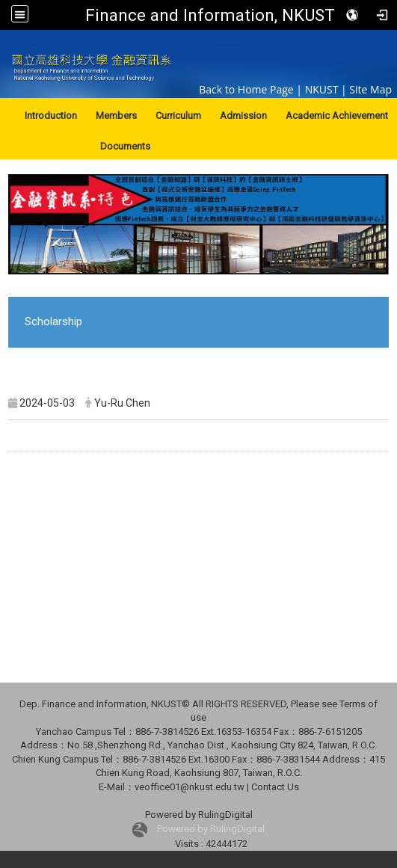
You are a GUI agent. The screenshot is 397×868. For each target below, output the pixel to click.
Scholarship (53, 321)
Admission (243, 116)
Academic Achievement (337, 116)
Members (116, 116)
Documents (125, 146)
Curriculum (178, 116)
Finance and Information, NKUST (210, 15)
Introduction (51, 116)
